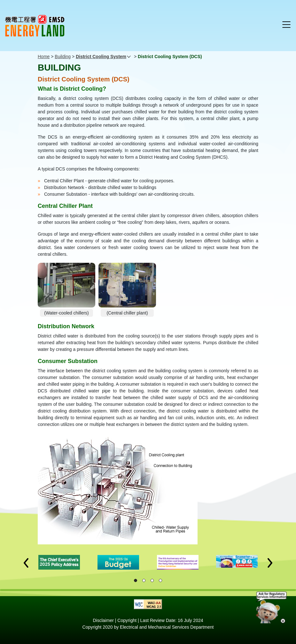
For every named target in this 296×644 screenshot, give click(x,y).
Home (44, 57)
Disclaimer (103, 620)
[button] (26, 563)
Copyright (127, 620)
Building (63, 57)
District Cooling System (101, 57)
